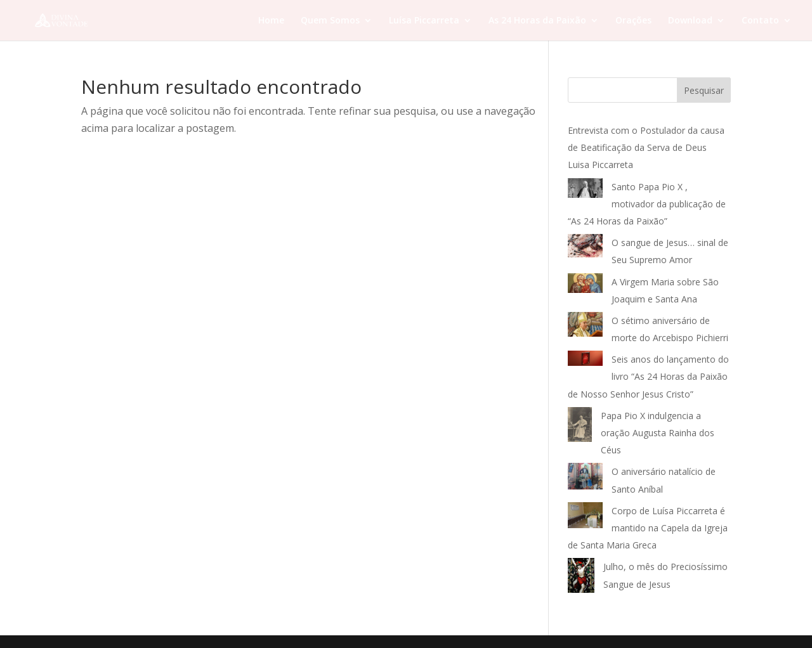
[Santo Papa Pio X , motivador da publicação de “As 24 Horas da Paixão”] (585, 191)
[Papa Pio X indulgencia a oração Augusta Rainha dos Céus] (580, 427)
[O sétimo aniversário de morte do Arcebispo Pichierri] (585, 327)
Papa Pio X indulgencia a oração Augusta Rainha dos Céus (658, 433)
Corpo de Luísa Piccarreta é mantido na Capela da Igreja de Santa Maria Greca (648, 528)
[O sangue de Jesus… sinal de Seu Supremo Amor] (585, 248)
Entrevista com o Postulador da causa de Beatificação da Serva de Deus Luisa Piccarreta (646, 147)
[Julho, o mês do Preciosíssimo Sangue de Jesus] (581, 578)
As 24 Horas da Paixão (537, 21)
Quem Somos (330, 21)
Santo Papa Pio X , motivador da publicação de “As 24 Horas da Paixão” (647, 204)
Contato (760, 21)
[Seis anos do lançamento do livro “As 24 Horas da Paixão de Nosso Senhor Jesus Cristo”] (585, 361)
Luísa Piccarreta (424, 21)
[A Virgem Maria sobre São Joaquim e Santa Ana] (585, 286)
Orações (633, 21)
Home (271, 21)
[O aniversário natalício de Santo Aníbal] (585, 478)
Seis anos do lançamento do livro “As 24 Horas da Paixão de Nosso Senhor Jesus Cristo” (648, 376)
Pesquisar (704, 90)
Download (690, 21)
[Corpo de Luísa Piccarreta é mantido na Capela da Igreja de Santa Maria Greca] (585, 518)
